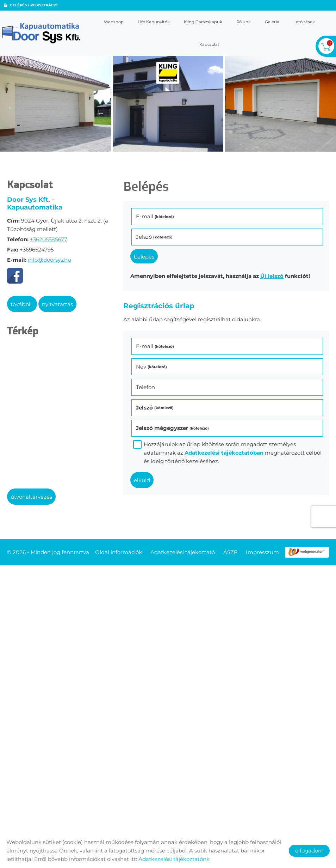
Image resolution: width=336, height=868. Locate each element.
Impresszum (262, 552)
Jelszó (154, 237)
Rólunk (244, 22)
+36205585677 (49, 239)
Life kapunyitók (154, 22)
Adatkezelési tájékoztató (183, 552)
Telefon (145, 387)
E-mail (155, 216)
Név (151, 367)
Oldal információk (119, 552)
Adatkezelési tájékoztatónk (174, 859)
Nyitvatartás (57, 304)
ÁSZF (230, 552)
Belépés (144, 257)
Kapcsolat (209, 44)
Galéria (272, 22)
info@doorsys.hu (49, 260)
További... (22, 304)
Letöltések (304, 22)
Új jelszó (272, 276)
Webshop (114, 22)
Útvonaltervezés (31, 497)
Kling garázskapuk (203, 22)
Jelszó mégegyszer (172, 428)
